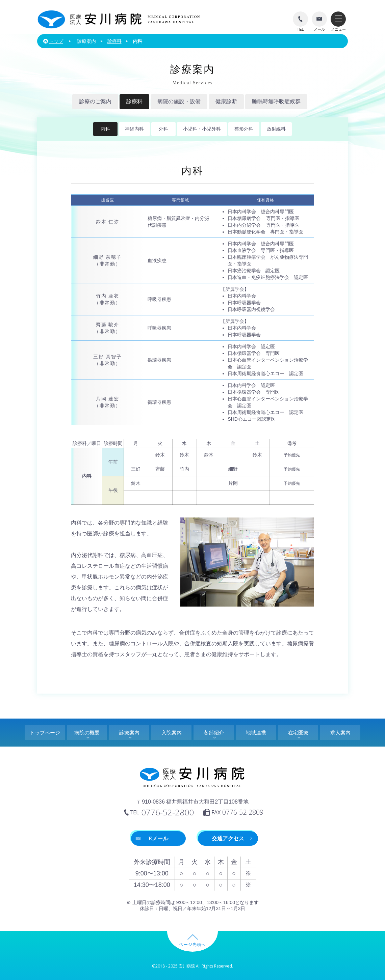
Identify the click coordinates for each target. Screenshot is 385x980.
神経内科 (134, 129)
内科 (105, 129)
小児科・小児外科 (202, 129)
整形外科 (244, 129)
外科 (163, 129)
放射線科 (276, 129)
